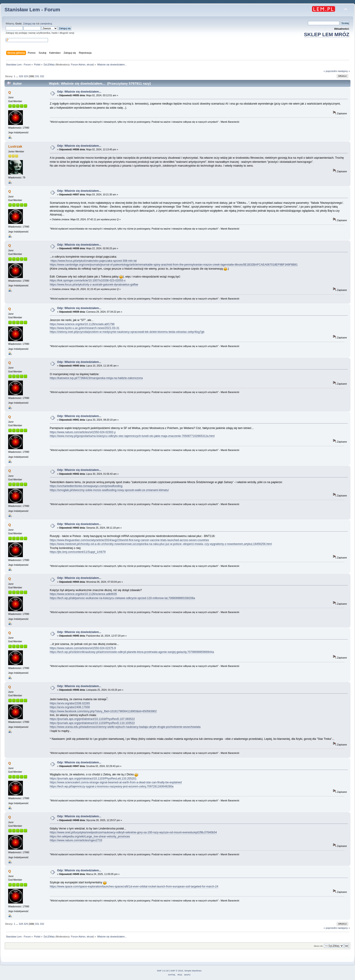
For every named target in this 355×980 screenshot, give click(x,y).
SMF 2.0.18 (163, 971)
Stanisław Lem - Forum (32, 10)
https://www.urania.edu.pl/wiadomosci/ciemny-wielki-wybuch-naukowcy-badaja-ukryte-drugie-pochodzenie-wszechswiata (125, 727)
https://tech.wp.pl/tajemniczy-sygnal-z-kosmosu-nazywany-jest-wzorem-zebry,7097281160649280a (112, 786)
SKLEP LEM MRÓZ (327, 35)
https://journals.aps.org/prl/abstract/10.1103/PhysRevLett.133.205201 (93, 779)
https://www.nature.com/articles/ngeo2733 (76, 840)
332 (42, 76)
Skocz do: (319, 946)
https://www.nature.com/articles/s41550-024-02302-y (83, 432)
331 (37, 76)
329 (26, 76)
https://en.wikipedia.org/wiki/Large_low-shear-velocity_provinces (90, 836)
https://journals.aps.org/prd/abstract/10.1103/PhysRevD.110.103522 (92, 723)
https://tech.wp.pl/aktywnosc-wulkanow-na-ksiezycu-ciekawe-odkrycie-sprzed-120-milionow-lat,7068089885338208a (122, 598)
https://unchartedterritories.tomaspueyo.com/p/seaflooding (86, 486)
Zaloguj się (29, 24)
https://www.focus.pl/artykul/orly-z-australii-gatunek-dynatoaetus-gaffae (94, 285)
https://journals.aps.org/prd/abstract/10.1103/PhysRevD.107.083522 (92, 719)
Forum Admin (78, 65)
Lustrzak (15, 146)
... (17, 76)
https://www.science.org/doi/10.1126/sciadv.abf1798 (82, 324)
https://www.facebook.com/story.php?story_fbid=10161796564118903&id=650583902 (103, 711)
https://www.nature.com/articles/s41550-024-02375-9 (83, 648)
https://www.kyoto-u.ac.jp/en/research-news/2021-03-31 (85, 328)
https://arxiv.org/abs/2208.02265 (70, 703)
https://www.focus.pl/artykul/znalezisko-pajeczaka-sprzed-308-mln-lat (94, 261)
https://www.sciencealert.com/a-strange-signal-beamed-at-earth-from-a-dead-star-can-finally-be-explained (116, 782)
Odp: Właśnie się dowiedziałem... (79, 92)
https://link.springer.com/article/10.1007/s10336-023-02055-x (88, 280)
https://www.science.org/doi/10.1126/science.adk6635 (83, 594)
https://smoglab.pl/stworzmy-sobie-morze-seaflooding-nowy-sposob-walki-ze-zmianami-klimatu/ (109, 490)
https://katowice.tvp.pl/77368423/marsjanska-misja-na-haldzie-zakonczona (96, 378)
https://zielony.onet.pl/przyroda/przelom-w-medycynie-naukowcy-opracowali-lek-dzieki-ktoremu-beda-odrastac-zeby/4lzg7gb (127, 332)
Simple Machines (193, 971)
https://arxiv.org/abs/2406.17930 (70, 707)
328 (21, 76)
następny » (344, 71)
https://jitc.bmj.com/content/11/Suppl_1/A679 (78, 552)
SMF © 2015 (177, 971)
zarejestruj (46, 24)
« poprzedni (330, 71)
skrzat (90, 65)
